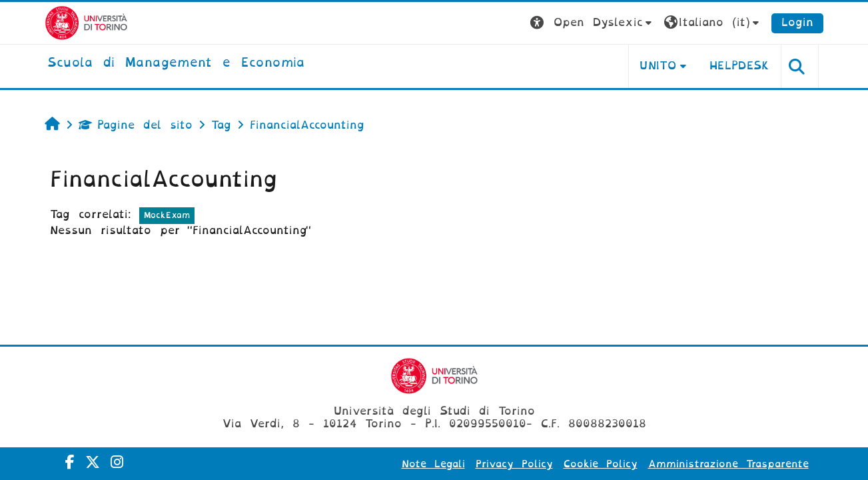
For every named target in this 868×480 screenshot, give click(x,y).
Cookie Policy (601, 464)
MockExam (167, 215)
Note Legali (433, 464)
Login (797, 22)
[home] (176, 63)
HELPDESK (740, 66)
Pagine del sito (136, 125)
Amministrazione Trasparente (728, 464)
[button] (593, 23)
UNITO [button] (658, 66)
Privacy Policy (514, 464)
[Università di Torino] (86, 22)
